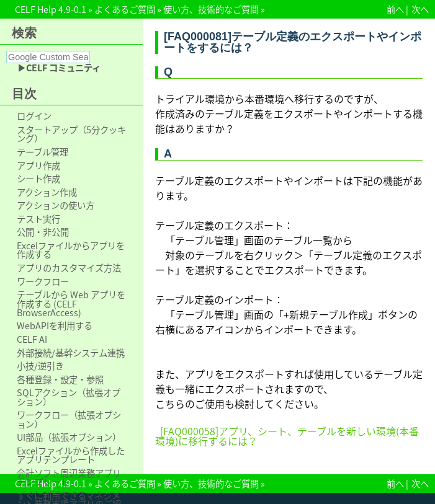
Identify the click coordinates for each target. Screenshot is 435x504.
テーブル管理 (43, 152)
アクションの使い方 (56, 205)
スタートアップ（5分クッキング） (71, 134)
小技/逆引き (40, 366)
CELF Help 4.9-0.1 (51, 9)
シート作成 (38, 179)
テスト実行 (38, 219)
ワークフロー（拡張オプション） (69, 419)
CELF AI (32, 339)
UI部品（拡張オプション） (69, 437)
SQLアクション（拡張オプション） (69, 397)
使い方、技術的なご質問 (211, 9)
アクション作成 (47, 192)
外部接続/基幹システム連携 (71, 353)
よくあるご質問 (125, 9)
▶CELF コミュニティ (59, 68)
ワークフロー (43, 281)
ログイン (34, 116)
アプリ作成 (38, 166)
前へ (395, 9)
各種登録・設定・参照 (60, 379)
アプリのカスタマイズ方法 (69, 268)
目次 (24, 94)
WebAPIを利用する (55, 325)
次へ (420, 9)
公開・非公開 (43, 232)
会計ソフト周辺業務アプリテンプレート (69, 478)
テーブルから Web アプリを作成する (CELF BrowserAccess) (71, 303)
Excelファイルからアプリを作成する (71, 250)
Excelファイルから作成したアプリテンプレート (71, 455)
